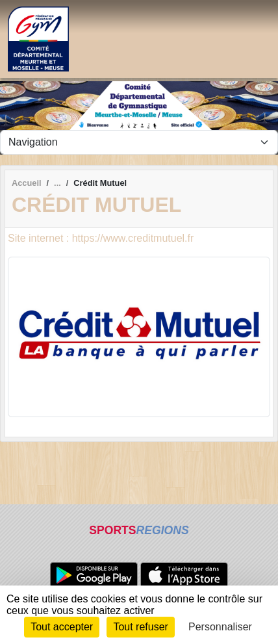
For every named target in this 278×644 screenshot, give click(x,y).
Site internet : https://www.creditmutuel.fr (101, 238)
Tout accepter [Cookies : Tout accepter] (62, 627)
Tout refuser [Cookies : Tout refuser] (140, 627)
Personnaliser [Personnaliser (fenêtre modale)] (220, 627)
